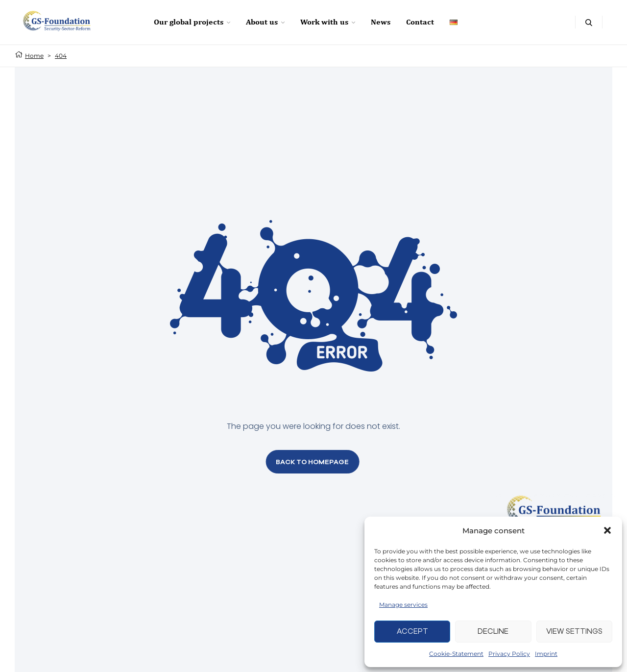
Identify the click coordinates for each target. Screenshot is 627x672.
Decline (493, 631)
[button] (607, 530)
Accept (412, 631)
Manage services (403, 605)
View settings (574, 631)
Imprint (546, 654)
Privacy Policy (509, 654)
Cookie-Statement (456, 654)
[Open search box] (589, 22)
